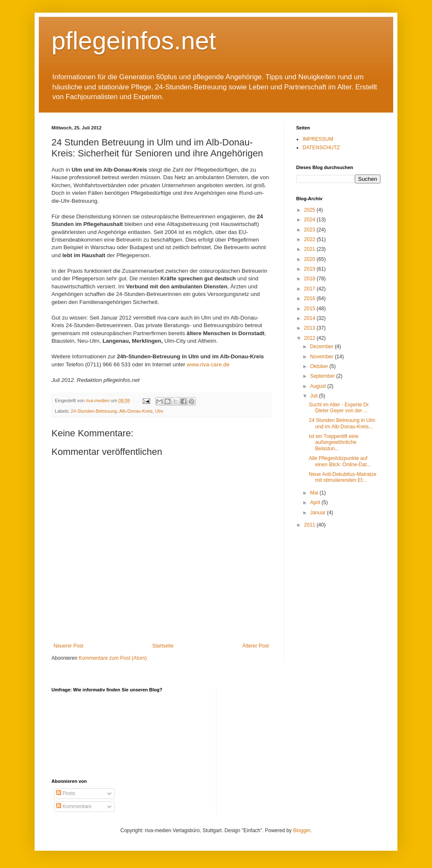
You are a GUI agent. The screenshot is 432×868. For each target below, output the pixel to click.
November (323, 357)
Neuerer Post (69, 646)
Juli (315, 396)
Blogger (302, 830)
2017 (310, 289)
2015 (310, 309)
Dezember (323, 347)
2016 (310, 298)
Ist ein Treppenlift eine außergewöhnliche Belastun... (333, 442)
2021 (310, 249)
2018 (310, 279)
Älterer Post (255, 646)
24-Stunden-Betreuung (94, 411)
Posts (66, 793)
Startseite (163, 646)
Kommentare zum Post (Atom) (113, 658)
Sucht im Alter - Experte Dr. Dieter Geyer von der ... (339, 408)
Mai (315, 493)
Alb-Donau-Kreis (136, 411)
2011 (310, 525)
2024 (310, 220)
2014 (310, 318)
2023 (310, 230)
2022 (310, 239)
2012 (310, 338)
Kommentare (74, 806)
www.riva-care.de (207, 364)
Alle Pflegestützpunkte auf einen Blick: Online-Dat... (340, 461)
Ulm (159, 411)
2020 (310, 259)
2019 (310, 269)
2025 (310, 210)
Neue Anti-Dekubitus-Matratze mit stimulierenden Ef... (343, 477)
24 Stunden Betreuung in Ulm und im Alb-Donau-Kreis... (342, 423)
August (319, 386)
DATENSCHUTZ (321, 148)
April (316, 503)
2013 (310, 328)
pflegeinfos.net (134, 41)
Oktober (320, 366)
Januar (319, 513)
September (323, 376)
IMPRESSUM (318, 139)
